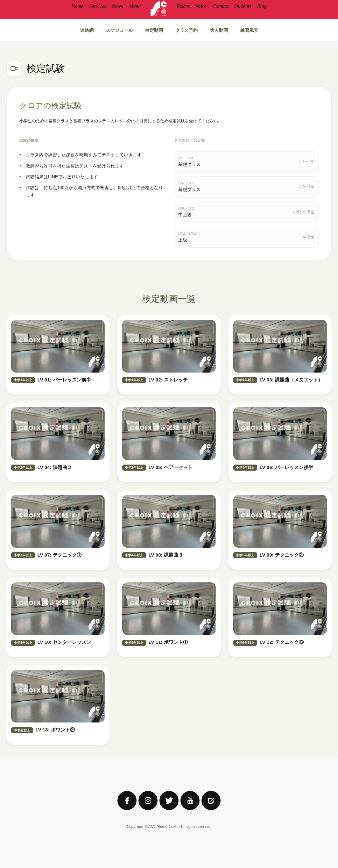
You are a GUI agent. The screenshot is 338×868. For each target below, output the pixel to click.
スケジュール (119, 30)
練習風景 (249, 30)
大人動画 (219, 30)
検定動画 (154, 30)
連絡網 (87, 30)
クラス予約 (187, 30)
